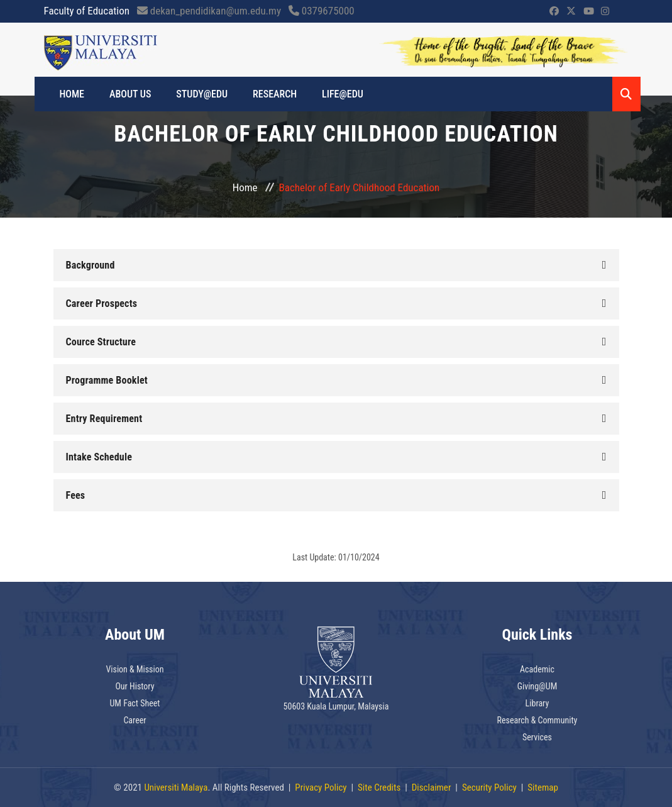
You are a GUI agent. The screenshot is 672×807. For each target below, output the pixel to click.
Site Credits (379, 788)
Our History (135, 686)
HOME (72, 94)
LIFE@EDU (343, 94)
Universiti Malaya (176, 788)
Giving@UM (537, 686)
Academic (537, 669)
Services (537, 737)
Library (537, 703)
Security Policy (489, 788)
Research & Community (537, 720)
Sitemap (543, 788)
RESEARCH (275, 94)
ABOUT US (130, 94)
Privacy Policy (321, 788)
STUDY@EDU (202, 94)
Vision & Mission (135, 669)
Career (135, 720)
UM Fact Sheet (135, 703)
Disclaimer (432, 788)
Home (245, 187)
